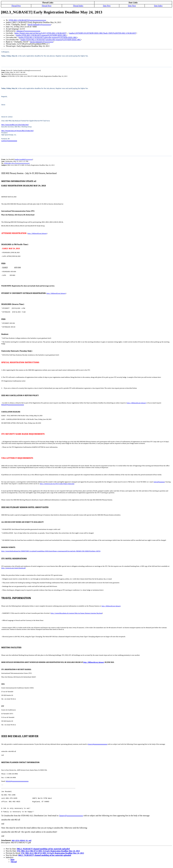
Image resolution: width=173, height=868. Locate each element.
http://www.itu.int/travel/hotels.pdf (13, 568)
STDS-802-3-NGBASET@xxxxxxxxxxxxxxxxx (27, 20)
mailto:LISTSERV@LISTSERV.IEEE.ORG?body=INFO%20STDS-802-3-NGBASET (103, 33)
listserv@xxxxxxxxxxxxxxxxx (98, 744)
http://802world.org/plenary (37, 233)
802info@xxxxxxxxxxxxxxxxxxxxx (13, 405)
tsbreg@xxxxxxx (159, 482)
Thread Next (46, 6)
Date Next (132, 6)
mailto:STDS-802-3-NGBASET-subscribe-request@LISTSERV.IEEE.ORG (48, 37)
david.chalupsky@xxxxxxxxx (39, 25)
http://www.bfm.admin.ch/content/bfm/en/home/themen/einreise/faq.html (77, 613)
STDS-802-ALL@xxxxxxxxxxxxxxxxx (17, 163)
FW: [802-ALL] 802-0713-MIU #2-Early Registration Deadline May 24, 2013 (48, 854)
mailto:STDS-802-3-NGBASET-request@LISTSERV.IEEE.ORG (41, 35)
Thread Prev (16, 6)
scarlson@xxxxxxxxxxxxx (9, 141)
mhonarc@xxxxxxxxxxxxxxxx (28, 31)
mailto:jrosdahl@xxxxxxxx (24, 159)
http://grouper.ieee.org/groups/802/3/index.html (17, 131)
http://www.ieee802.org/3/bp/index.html (15, 125)
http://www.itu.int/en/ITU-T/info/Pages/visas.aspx (57, 484)
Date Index (158, 6)
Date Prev (107, 6)
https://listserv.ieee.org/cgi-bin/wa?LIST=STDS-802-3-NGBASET (40, 33)
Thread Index (78, 6)
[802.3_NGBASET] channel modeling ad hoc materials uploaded (43, 852)
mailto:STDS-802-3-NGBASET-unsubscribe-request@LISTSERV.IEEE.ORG (51, 40)
